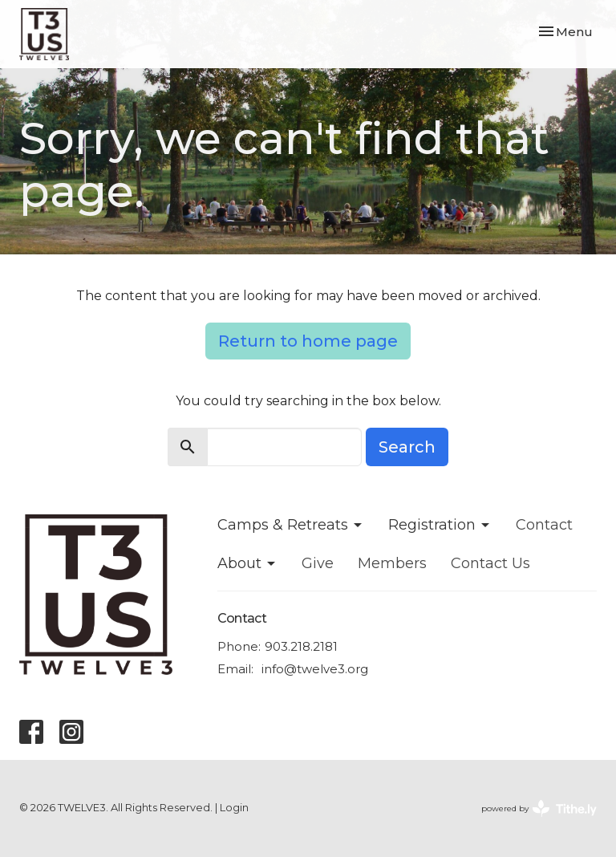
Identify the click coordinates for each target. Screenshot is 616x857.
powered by (539, 808)
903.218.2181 (301, 646)
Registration (440, 525)
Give (318, 563)
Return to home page (308, 341)
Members (392, 563)
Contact (544, 525)
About (247, 563)
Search (407, 447)
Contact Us (490, 563)
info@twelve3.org (315, 669)
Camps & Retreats (291, 525)
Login (234, 808)
